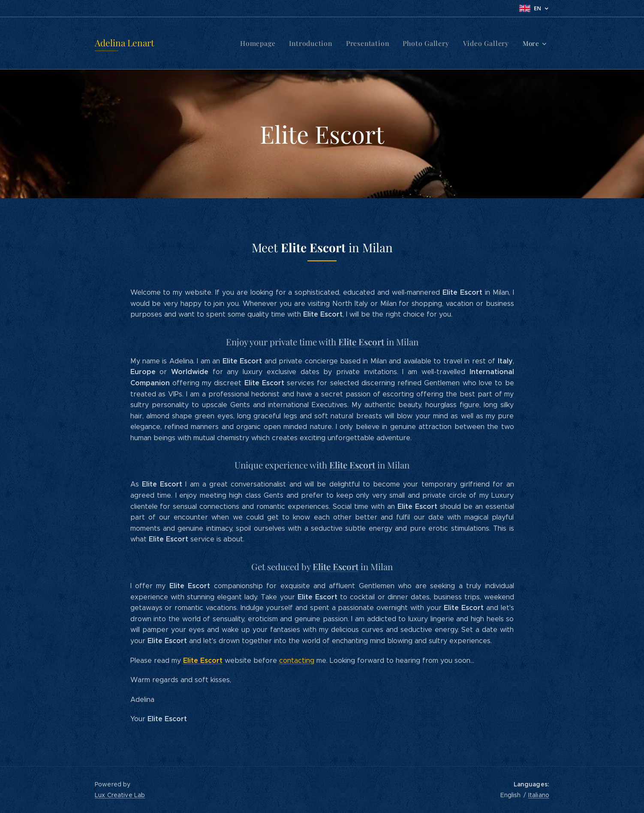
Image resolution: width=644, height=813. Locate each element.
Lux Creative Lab (120, 795)
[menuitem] (208, 43)
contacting (297, 660)
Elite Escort (361, 342)
